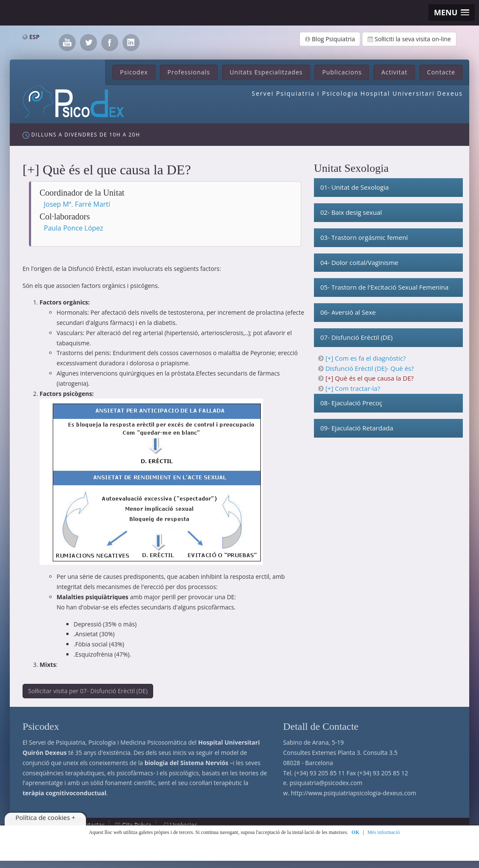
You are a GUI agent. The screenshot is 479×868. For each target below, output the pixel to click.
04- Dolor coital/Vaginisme (359, 262)
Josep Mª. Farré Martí (77, 204)
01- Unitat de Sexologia (355, 187)
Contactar (91, 825)
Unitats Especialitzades (266, 72)
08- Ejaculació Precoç (351, 403)
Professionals (189, 72)
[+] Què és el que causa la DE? (370, 378)
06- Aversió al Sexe (348, 312)
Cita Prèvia (137, 825)
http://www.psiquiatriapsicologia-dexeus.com (354, 793)
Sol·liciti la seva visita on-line (409, 39)
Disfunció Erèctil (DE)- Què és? (370, 368)
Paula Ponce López (74, 228)
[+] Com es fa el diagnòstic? (366, 358)
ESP (34, 37)
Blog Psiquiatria (330, 39)
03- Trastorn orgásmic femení (364, 237)
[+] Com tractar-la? (353, 388)
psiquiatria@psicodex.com (326, 783)
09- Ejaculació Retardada (357, 428)
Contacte (441, 72)
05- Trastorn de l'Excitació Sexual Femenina (384, 287)
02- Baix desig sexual (351, 212)
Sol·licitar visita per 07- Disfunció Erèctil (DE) (88, 691)
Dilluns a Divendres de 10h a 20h (81, 135)
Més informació (383, 832)
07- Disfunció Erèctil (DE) (356, 337)
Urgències (184, 825)
